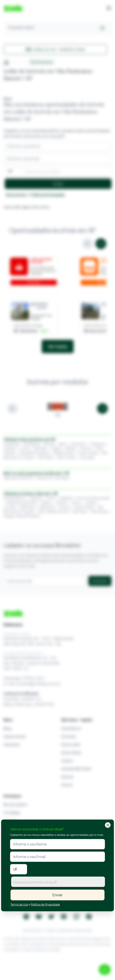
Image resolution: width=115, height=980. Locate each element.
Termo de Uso (19, 904)
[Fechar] (108, 825)
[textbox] (58, 882)
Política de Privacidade (45, 904)
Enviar (57, 895)
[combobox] (58, 882)
